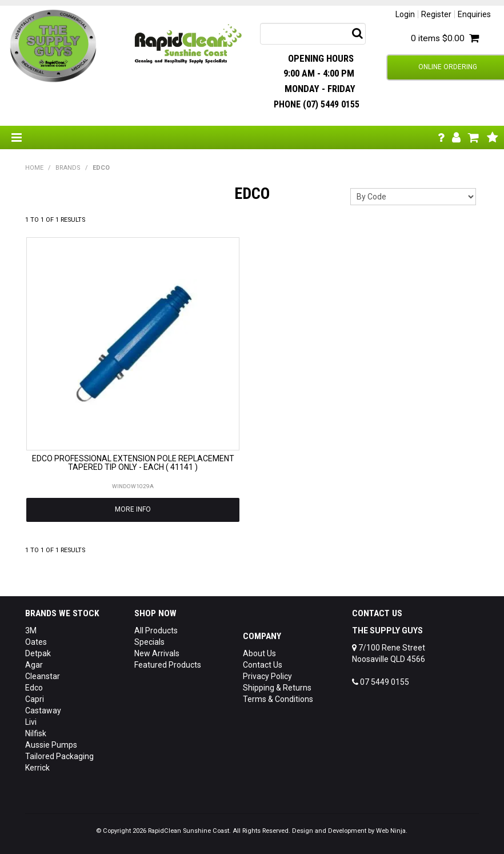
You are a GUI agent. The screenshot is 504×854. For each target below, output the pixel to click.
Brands (68, 168)
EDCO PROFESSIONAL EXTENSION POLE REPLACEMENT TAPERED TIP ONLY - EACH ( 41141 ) (133, 463)
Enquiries (474, 14)
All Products (156, 630)
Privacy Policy (267, 676)
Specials (149, 642)
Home (34, 168)
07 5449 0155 (381, 682)
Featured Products (168, 665)
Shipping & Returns (277, 688)
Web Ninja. (392, 831)
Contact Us (263, 665)
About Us (259, 653)
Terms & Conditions (278, 699)
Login (405, 14)
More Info (133, 509)
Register (436, 14)
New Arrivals (157, 653)
